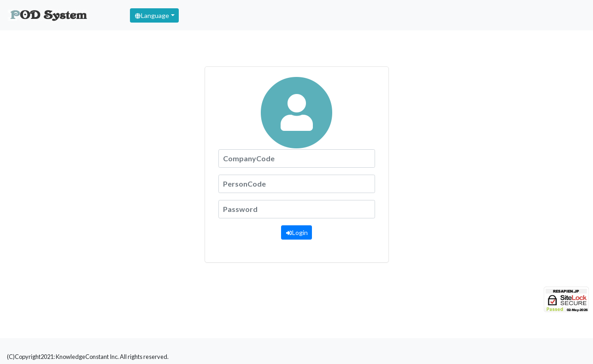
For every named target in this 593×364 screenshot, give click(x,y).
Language (152, 15)
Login (296, 232)
